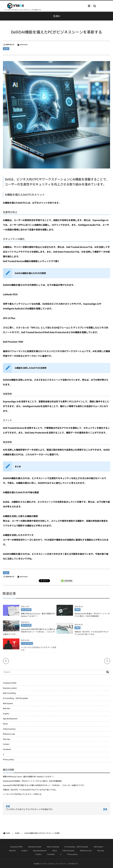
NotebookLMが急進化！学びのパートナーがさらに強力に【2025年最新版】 (92, 616)
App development (10, 719)
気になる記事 (26, 611)
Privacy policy (8, 759)
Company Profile (10, 683)
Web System (8, 703)
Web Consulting (9, 693)
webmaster (24, 44)
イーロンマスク (27, 644)
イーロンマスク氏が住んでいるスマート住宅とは (39, 650)
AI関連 (77, 611)
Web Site (6, 708)
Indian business (9, 729)
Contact (6, 744)
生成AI (6, 49)
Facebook (7, 749)
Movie (5, 724)
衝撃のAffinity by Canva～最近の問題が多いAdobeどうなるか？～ (38, 616)
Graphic (6, 714)
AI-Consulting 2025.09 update (15, 698)
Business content (10, 688)
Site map (7, 739)
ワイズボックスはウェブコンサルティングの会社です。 (30, 809)
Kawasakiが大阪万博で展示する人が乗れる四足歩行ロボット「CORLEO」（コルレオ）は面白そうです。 (30, 633)
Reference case (9, 734)
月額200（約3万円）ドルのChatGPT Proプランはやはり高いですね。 (91, 634)
